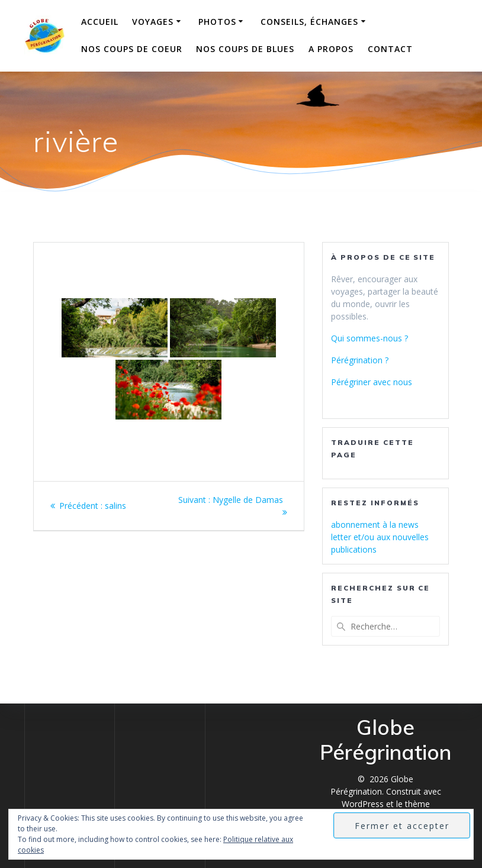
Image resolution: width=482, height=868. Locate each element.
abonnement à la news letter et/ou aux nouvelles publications (380, 537)
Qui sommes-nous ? (369, 338)
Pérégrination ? (360, 360)
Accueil (100, 22)
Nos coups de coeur (132, 49)
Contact (390, 49)
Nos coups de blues (245, 49)
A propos (331, 49)
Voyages (153, 22)
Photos (217, 22)
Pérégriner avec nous (372, 382)
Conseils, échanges (309, 22)
